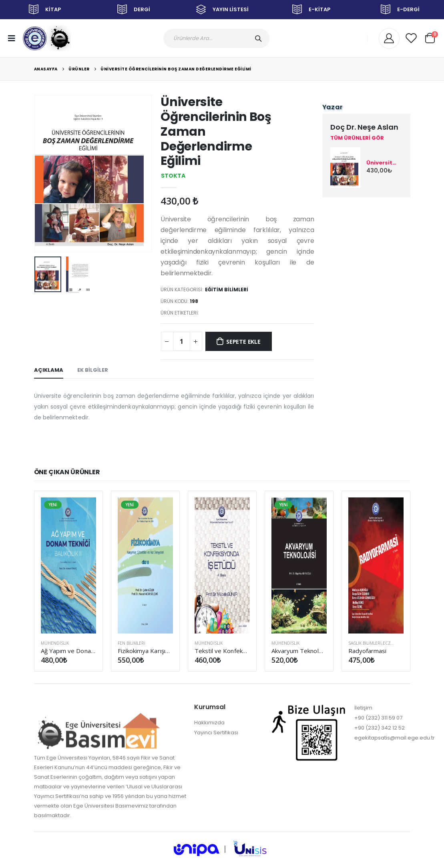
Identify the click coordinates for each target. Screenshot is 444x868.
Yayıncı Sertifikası (216, 733)
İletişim (363, 708)
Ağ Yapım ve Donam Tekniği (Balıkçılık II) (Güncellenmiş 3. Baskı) (68, 651)
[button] (430, 37)
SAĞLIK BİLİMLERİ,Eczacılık (376, 643)
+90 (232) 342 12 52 (380, 728)
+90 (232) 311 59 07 (378, 718)
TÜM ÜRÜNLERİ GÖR (357, 138)
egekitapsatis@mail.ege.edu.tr (395, 738)
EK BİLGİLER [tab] (93, 370)
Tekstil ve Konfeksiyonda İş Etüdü (222, 651)
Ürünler (79, 69)
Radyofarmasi (368, 651)
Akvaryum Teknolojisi (299, 651)
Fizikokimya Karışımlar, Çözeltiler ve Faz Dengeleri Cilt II (145, 651)
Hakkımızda (209, 723)
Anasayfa (46, 69)
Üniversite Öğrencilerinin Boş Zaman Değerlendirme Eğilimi (176, 69)
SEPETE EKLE (243, 342)
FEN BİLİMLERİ (132, 643)
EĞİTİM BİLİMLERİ (227, 290)
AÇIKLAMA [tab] (49, 370)
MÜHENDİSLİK (55, 643)
